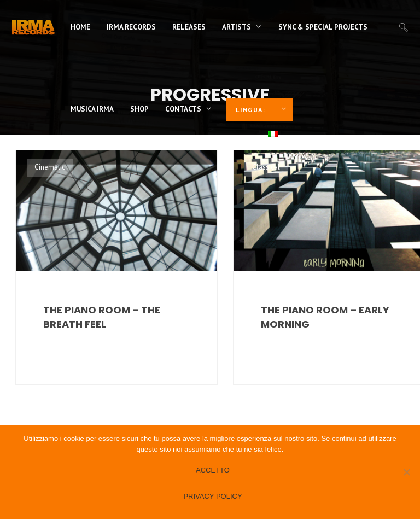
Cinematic (50, 167)
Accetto (213, 470)
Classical (266, 167)
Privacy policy (212, 496)
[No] (406, 472)
